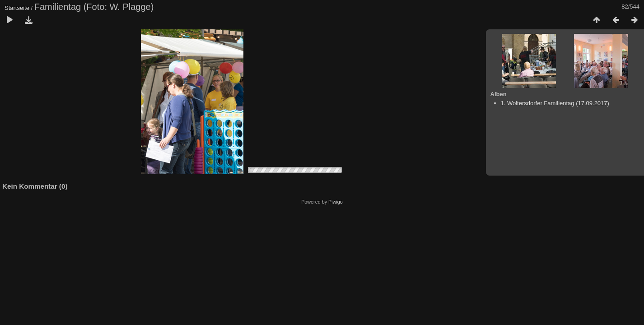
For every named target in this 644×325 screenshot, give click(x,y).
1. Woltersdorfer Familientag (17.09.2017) (555, 103)
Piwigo (336, 202)
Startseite (17, 8)
